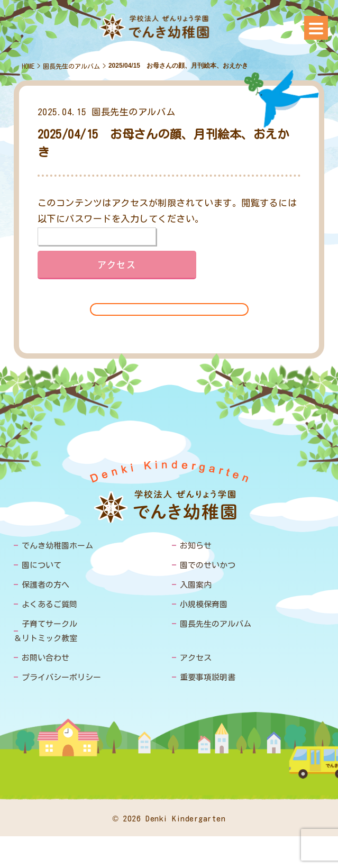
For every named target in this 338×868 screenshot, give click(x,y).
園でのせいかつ (208, 565)
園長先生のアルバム (71, 66)
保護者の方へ (45, 585)
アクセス (196, 658)
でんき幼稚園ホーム (57, 546)
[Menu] (316, 28)
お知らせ (196, 546)
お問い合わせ (45, 658)
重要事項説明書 (208, 677)
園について (42, 565)
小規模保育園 (204, 604)
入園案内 (196, 585)
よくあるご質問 (49, 604)
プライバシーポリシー (61, 677)
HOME (28, 66)
